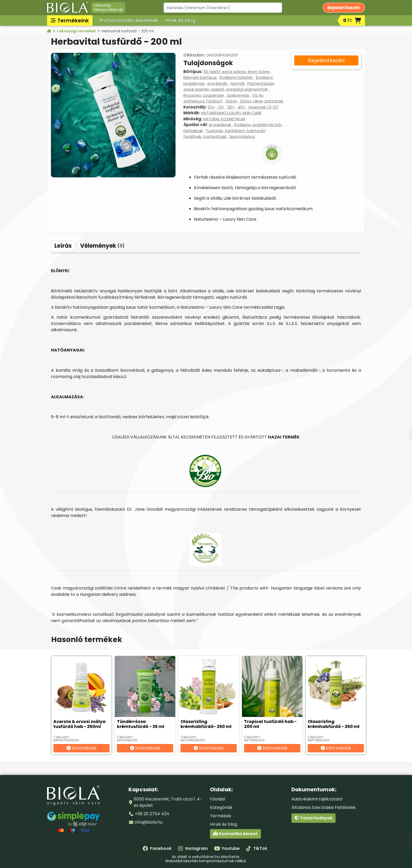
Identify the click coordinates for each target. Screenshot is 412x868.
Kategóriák (221, 807)
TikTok (257, 848)
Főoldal (217, 799)
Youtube (227, 848)
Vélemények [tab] (102, 246)
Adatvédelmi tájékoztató (317, 799)
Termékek (221, 816)
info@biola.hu (149, 822)
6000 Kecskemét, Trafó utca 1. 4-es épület (168, 802)
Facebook (157, 848)
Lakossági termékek (77, 31)
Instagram (193, 848)
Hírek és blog (180, 20)
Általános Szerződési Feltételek (324, 807)
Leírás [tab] (63, 246)
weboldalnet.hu (206, 857)
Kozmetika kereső (235, 834)
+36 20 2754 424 (152, 814)
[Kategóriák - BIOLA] (50, 31)
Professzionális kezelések (129, 20)
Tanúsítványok (313, 818)
